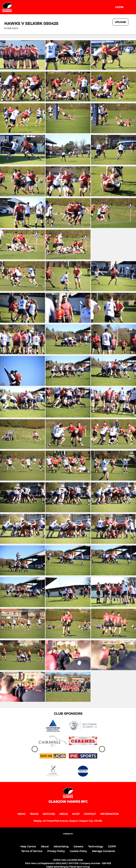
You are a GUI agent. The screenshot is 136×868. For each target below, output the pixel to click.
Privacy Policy (56, 851)
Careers (78, 846)
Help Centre (28, 846)
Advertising (61, 846)
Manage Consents (103, 851)
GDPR (112, 846)
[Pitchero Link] (68, 838)
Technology (96, 846)
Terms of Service (32, 851)
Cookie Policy (78, 851)
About (45, 846)
